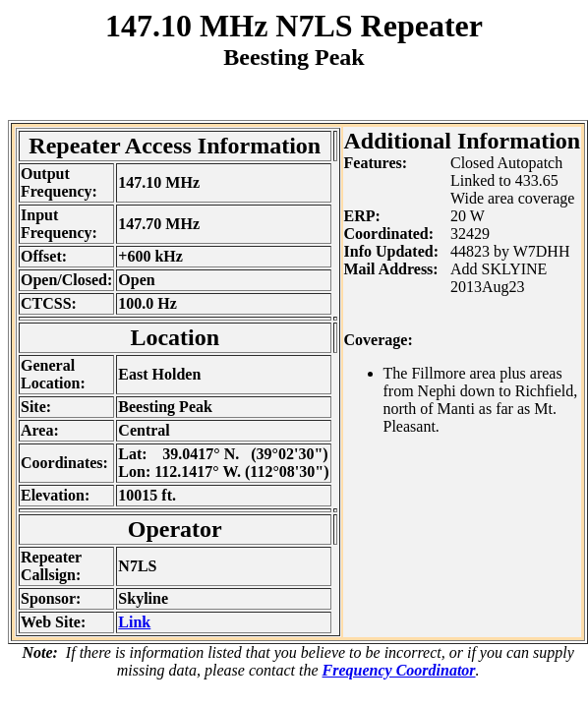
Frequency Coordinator (399, 670)
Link (134, 622)
